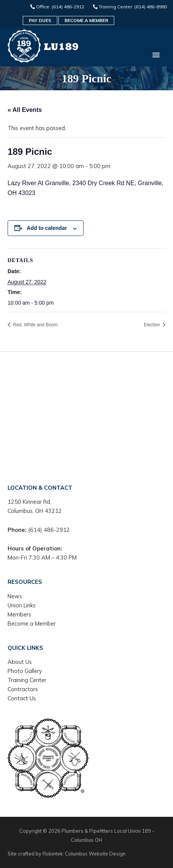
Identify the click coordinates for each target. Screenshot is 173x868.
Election (153, 325)
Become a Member (86, 20)
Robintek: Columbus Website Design (84, 854)
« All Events (25, 110)
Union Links (22, 605)
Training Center (27, 680)
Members (19, 614)
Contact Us (22, 698)
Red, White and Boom (35, 325)
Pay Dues (40, 20)
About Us (20, 662)
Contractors (23, 689)
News (15, 596)
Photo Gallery (25, 671)
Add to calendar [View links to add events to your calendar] (47, 228)
